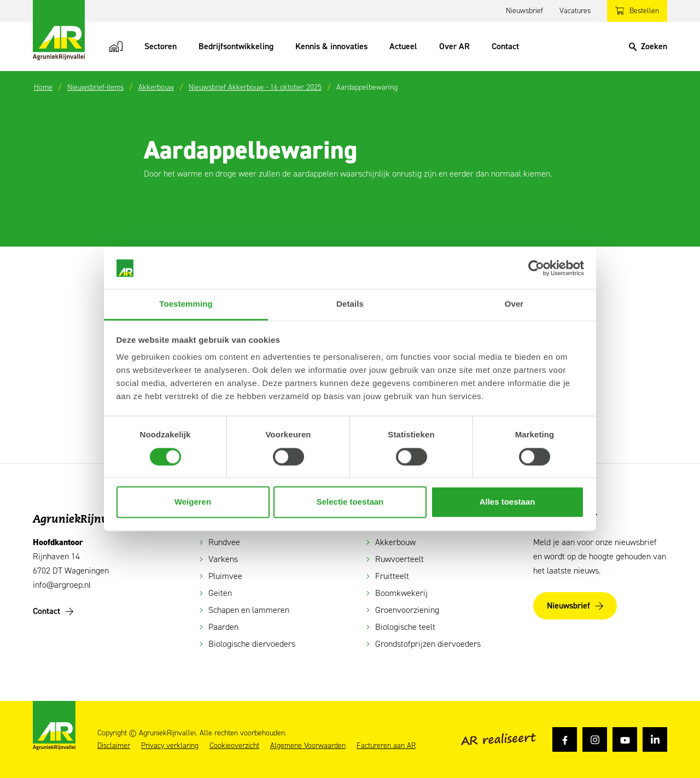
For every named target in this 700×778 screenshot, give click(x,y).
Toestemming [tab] (186, 304)
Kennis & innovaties (331, 46)
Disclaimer (114, 746)
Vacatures (575, 11)
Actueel (403, 46)
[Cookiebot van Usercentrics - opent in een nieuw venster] (536, 268)
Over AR (454, 46)
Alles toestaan (507, 502)
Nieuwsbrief (524, 11)
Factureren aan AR (386, 746)
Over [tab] (514, 304)
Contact (505, 46)
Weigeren (193, 502)
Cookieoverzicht (234, 746)
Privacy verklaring (170, 746)
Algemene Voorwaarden (308, 746)
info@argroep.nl (62, 585)
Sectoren (161, 46)
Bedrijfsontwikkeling (236, 46)
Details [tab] (350, 304)
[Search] (648, 46)
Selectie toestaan (350, 502)
